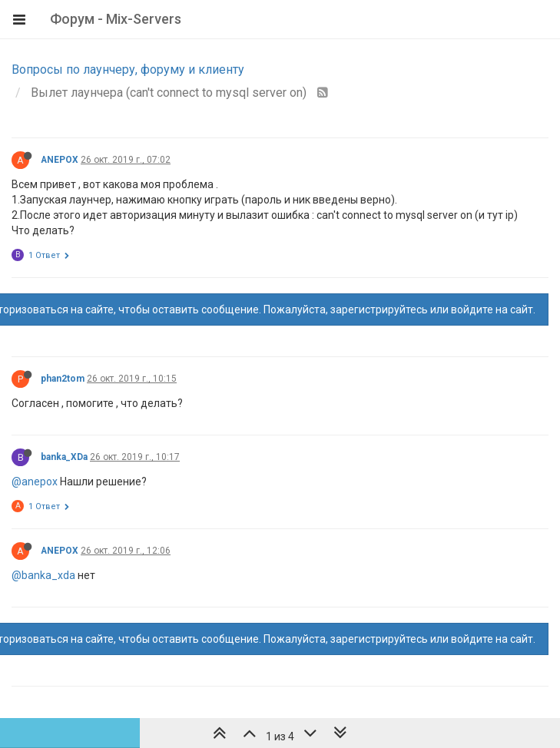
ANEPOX (60, 160)
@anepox (35, 482)
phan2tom (63, 379)
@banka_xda (43, 575)
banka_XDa (64, 457)
